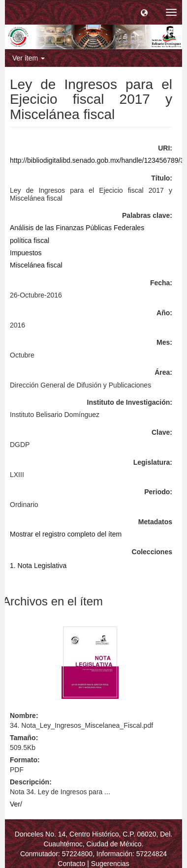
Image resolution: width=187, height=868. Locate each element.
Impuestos (26, 253)
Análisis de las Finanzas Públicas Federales (77, 228)
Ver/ (16, 804)
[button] (144, 12)
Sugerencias (110, 864)
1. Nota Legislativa (38, 566)
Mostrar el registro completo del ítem (66, 534)
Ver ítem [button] (29, 58)
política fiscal (30, 240)
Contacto (71, 864)
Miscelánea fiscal (36, 265)
